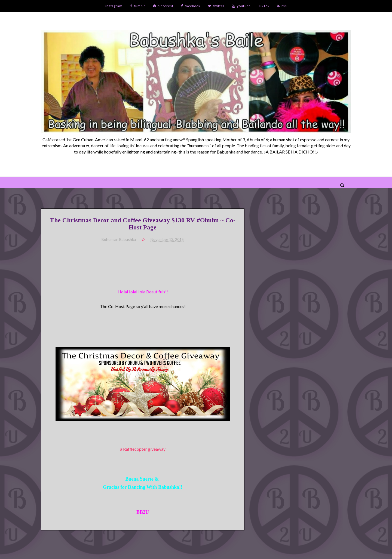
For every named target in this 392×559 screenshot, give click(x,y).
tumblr (138, 6)
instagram (114, 6)
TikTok (264, 6)
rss (282, 6)
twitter (216, 6)
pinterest (163, 6)
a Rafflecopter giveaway (143, 449)
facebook (191, 6)
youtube (241, 6)
